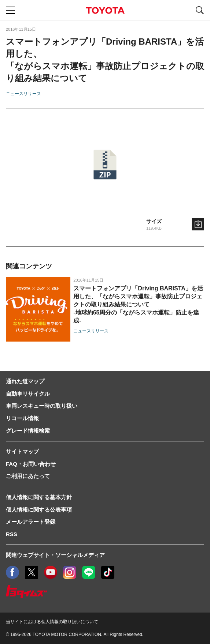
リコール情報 (22, 418)
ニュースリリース (23, 94)
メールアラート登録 (31, 522)
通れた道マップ (25, 381)
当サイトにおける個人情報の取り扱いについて (52, 622)
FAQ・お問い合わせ (31, 464)
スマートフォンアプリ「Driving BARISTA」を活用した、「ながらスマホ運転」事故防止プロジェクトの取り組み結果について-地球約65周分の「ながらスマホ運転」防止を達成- (138, 304)
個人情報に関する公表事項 (39, 510)
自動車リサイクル (28, 394)
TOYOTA (105, 10)
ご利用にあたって (28, 476)
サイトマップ (22, 451)
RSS (12, 534)
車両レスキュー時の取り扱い (42, 406)
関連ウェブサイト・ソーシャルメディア (55, 555)
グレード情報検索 (28, 431)
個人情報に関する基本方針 (39, 497)
